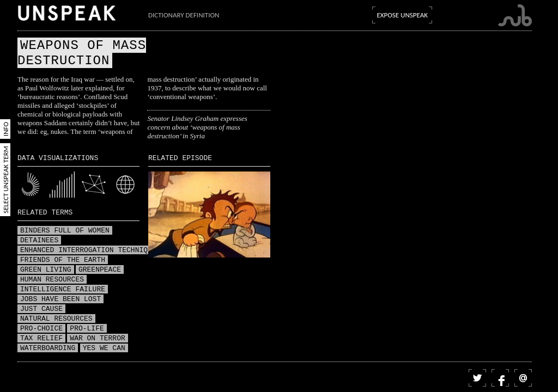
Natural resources (56, 319)
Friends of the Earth (63, 260)
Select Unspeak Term (6, 180)
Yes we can (104, 348)
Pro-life (87, 329)
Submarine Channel (515, 16)
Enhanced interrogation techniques (90, 250)
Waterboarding (48, 348)
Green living (46, 270)
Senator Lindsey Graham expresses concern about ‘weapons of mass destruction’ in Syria (197, 127)
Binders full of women (65, 231)
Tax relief (41, 339)
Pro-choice (41, 329)
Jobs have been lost (60, 299)
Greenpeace (100, 270)
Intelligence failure (63, 290)
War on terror (97, 339)
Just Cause (41, 309)
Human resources (52, 280)
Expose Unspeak (402, 15)
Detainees (39, 241)
